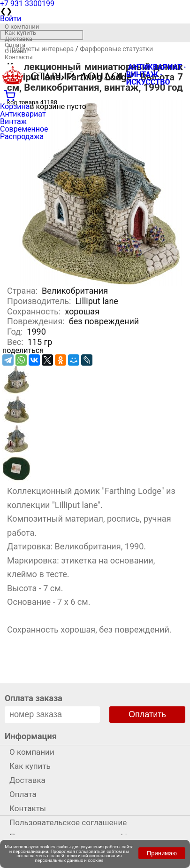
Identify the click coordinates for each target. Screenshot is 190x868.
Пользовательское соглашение (68, 822)
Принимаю (162, 853)
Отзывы (16, 51)
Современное (24, 129)
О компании (22, 27)
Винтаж (13, 121)
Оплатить (147, 714)
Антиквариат (23, 114)
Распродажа (22, 137)
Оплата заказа (34, 698)
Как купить (20, 33)
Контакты (19, 57)
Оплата (15, 45)
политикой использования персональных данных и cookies (79, 858)
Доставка (19, 39)
